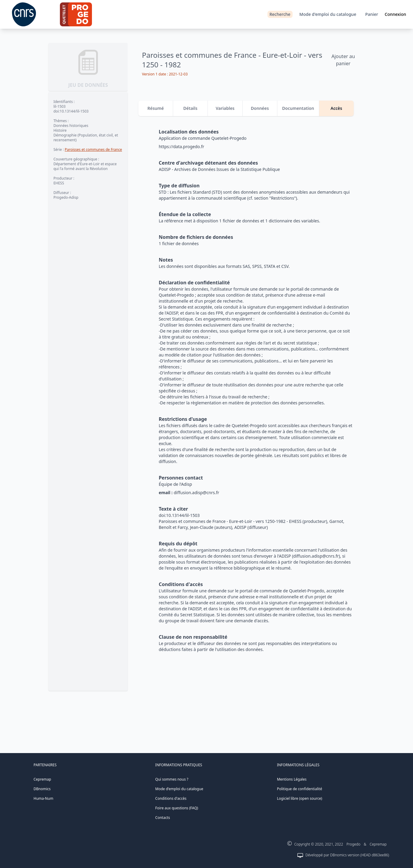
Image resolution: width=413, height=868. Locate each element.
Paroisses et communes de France (93, 150)
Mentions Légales (292, 779)
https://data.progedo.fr (181, 147)
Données (260, 108)
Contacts (162, 818)
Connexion (395, 14)
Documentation (298, 108)
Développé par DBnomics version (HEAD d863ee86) (347, 855)
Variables (225, 108)
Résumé (156, 108)
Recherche (280, 14)
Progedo (354, 844)
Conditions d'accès (171, 798)
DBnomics (42, 789)
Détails (190, 108)
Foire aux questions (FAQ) (177, 808)
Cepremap (42, 779)
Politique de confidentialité (300, 789)
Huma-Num (43, 798)
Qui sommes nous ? (172, 779)
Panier (372, 14)
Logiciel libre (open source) (300, 798)
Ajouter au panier (343, 60)
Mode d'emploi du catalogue (328, 14)
